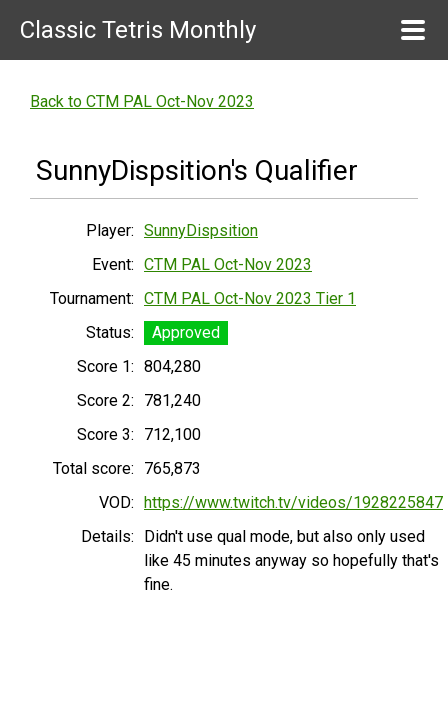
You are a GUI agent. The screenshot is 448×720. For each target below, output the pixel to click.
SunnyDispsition (201, 230)
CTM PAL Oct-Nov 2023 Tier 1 (250, 298)
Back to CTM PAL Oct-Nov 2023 (142, 101)
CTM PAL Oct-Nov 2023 (228, 264)
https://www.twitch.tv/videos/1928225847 (293, 502)
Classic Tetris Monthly (138, 30)
